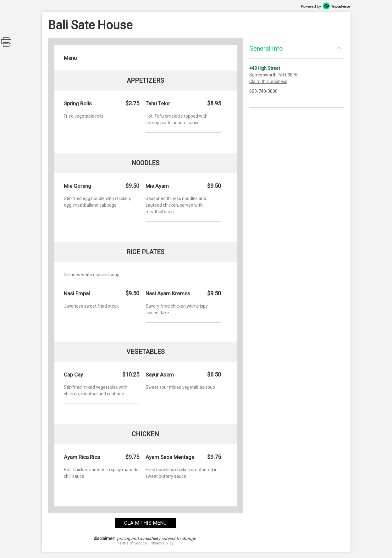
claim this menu (145, 523)
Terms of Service (132, 543)
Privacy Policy (162, 543)
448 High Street (265, 68)
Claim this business (268, 81)
